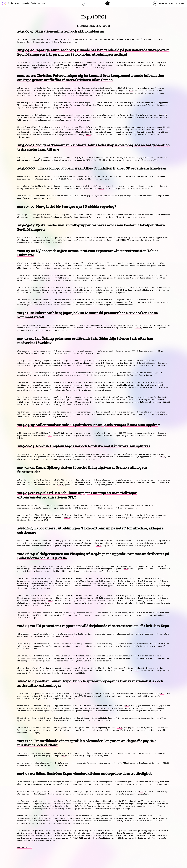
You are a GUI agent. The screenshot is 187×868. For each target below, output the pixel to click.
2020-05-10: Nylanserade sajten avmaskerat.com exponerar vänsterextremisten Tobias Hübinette (88, 253)
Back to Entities (25, 848)
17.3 (64, 756)
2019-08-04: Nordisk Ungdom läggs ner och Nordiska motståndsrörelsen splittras (84, 446)
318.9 (120, 728)
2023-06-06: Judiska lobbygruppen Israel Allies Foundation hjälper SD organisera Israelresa (91, 168)
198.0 (32, 661)
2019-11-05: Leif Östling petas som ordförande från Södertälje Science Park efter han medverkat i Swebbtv (85, 341)
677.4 (32, 268)
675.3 (89, 160)
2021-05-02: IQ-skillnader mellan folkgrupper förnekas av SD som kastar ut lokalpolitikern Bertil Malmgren (91, 227)
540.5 (102, 189)
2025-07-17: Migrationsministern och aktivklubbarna (60, 31)
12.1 (50, 436)
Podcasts (25, 3)
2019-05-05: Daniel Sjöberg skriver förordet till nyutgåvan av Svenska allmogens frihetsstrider (82, 470)
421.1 (61, 485)
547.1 (86, 65)
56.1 (54, 240)
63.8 (28, 353)
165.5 (76, 117)
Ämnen (17, 3)
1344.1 (76, 615)
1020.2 (84, 217)
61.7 (141, 791)
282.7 (78, 508)
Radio (33, 3)
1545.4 (67, 518)
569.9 (42, 375)
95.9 (166, 763)
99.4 (132, 363)
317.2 (117, 718)
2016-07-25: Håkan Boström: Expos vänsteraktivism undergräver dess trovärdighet (84, 774)
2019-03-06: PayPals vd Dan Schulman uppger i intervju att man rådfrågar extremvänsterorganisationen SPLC (77, 495)
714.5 (166, 402)
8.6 (60, 784)
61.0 (126, 569)
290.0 (50, 583)
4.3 (157, 634)
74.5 (127, 706)
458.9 (62, 179)
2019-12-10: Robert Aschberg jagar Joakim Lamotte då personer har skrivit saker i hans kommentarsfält (87, 315)
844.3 (158, 290)
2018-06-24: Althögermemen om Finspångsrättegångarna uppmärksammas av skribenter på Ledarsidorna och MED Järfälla (93, 556)
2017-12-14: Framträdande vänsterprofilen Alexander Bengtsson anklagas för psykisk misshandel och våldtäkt (86, 743)
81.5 (131, 90)
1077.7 (133, 302)
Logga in (42, 3)
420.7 (137, 670)
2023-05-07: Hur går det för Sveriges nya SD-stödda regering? (67, 206)
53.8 (163, 457)
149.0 (144, 105)
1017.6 (138, 328)
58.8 (45, 646)
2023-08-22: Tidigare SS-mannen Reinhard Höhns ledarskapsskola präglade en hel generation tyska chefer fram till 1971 (93, 147)
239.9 (121, 838)
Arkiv (10, 3)
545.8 (88, 135)
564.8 (26, 198)
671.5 (88, 387)
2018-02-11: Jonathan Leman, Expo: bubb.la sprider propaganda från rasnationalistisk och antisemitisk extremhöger (90, 683)
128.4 (45, 806)
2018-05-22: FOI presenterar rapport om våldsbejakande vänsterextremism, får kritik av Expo (93, 626)
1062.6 (135, 414)
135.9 (120, 821)
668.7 (139, 39)
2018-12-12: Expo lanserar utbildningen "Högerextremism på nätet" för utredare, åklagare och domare (90, 530)
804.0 (43, 280)
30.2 (162, 694)
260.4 (99, 546)
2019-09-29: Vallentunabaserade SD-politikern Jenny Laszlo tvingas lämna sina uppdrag (88, 425)
